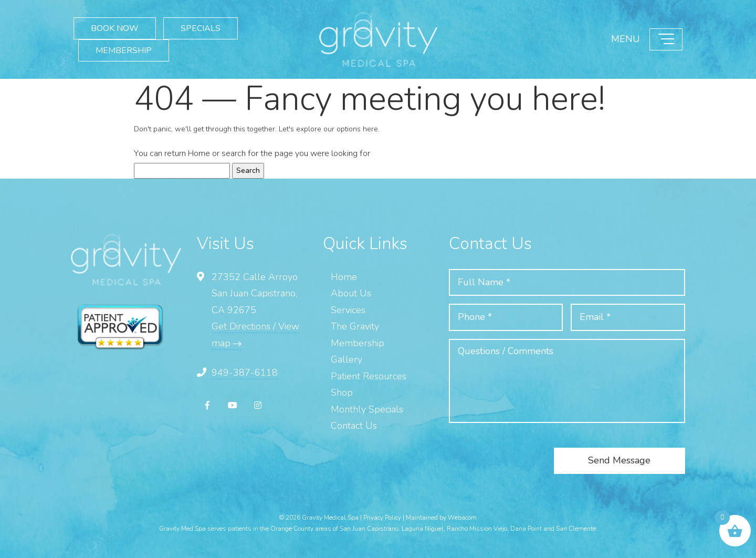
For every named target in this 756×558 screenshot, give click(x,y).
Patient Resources (369, 376)
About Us (351, 293)
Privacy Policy (382, 518)
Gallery (346, 359)
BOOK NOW (115, 28)
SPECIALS (201, 28)
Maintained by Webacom (441, 518)
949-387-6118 (245, 373)
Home (199, 153)
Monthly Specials (367, 409)
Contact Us (354, 426)
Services (348, 310)
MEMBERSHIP (124, 50)
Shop (342, 392)
